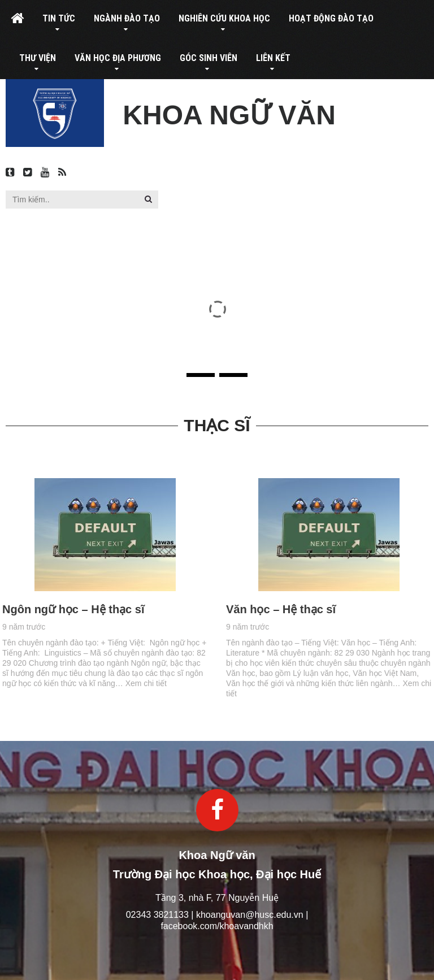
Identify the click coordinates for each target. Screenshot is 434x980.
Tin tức (59, 18)
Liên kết (273, 58)
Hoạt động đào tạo (331, 18)
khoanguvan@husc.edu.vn (250, 915)
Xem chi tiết (121, 683)
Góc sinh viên (209, 58)
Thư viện (38, 58)
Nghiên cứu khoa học (224, 18)
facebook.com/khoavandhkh (217, 926)
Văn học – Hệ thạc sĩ (306, 609)
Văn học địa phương (118, 58)
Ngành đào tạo (127, 18)
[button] (148, 199)
